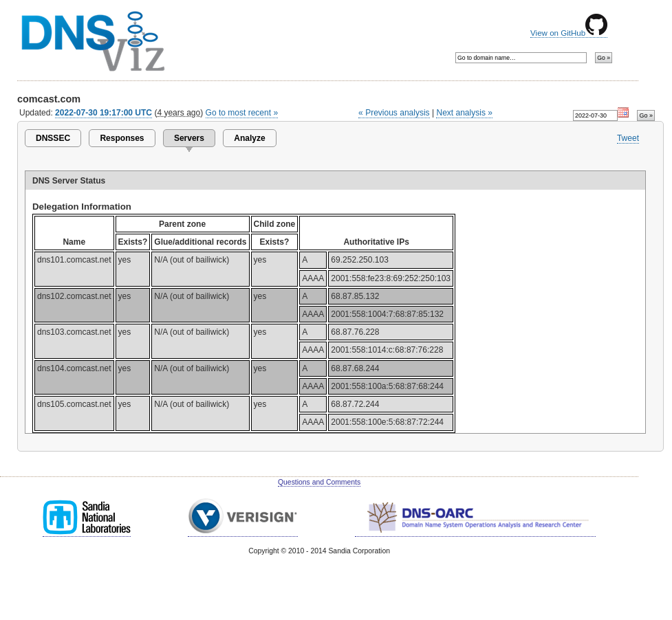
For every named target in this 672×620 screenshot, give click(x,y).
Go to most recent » (242, 113)
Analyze (249, 138)
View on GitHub (569, 33)
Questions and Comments (319, 482)
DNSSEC (53, 138)
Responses (122, 138)
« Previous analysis (394, 113)
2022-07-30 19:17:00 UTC (104, 113)
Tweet (628, 138)
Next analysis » (464, 113)
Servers (189, 138)
